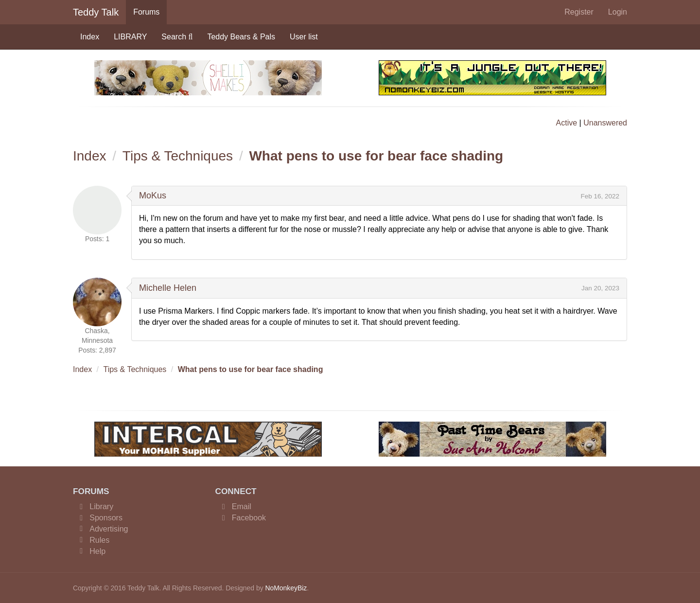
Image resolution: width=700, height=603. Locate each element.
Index (90, 37)
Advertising (109, 529)
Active (567, 123)
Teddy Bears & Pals (241, 37)
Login (618, 12)
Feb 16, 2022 (600, 196)
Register (579, 12)
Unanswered (605, 123)
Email (242, 506)
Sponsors (106, 518)
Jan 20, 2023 (600, 288)
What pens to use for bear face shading (376, 156)
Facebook (249, 518)
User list (304, 37)
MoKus (153, 195)
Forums (146, 12)
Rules (99, 540)
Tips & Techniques (178, 156)
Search (177, 37)
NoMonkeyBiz (286, 588)
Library (101, 506)
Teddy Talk (96, 12)
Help (97, 551)
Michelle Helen (168, 288)
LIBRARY (130, 37)
